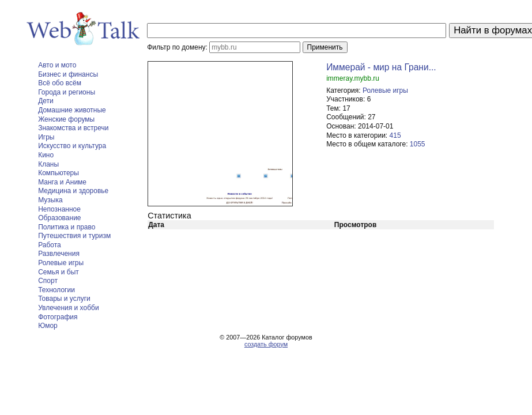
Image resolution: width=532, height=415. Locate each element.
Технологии (56, 290)
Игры (46, 137)
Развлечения (59, 254)
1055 (418, 144)
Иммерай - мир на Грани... (381, 67)
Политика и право (67, 227)
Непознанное (59, 209)
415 (395, 135)
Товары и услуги (64, 299)
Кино (46, 155)
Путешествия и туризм (74, 236)
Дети (46, 101)
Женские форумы (66, 119)
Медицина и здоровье (73, 191)
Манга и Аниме (62, 182)
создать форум (266, 344)
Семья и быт (59, 272)
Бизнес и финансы (68, 74)
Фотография (58, 317)
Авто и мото (57, 65)
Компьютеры (59, 173)
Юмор (48, 326)
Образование (59, 218)
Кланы (48, 164)
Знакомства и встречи (73, 128)
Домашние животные (72, 110)
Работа (50, 245)
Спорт (48, 281)
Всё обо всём (60, 83)
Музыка (50, 200)
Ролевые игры (61, 263)
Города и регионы (67, 92)
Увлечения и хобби (68, 308)
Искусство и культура (72, 146)
